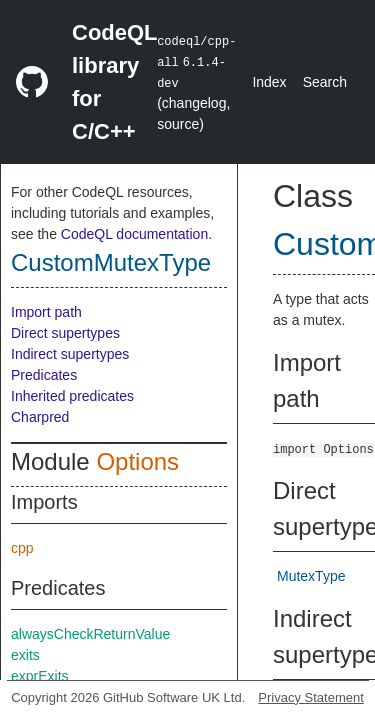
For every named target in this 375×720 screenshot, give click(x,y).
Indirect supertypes (70, 354)
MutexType (311, 576)
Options (137, 461)
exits (25, 655)
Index (269, 82)
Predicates (44, 375)
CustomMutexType (111, 262)
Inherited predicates (72, 396)
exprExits (40, 676)
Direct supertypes (65, 333)
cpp (22, 548)
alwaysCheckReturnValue (90, 634)
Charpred (40, 417)
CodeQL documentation (134, 234)
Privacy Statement (311, 697)
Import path (46, 312)
